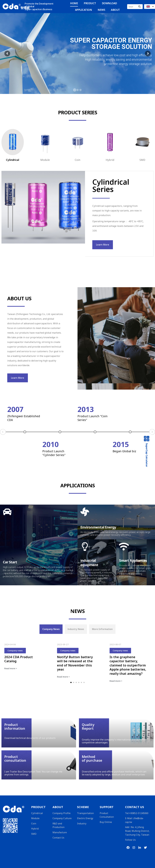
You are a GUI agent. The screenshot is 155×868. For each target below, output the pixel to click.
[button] (71, 682)
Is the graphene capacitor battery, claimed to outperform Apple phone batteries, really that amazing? (128, 665)
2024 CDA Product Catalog (19, 659)
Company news (15, 651)
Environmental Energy (98, 527)
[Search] (139, 7)
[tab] (51, 629)
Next (152, 432)
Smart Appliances (133, 560)
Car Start (10, 562)
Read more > (11, 668)
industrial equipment (89, 563)
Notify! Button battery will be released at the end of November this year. (75, 663)
